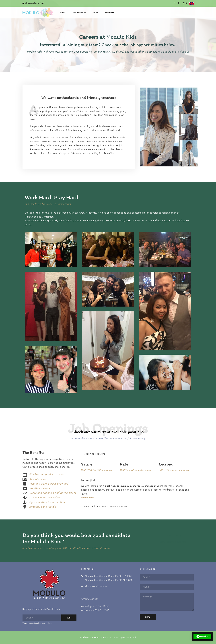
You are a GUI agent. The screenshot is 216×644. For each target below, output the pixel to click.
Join (69, 618)
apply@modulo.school (177, 539)
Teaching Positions (95, 454)
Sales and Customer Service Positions (105, 506)
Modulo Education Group (93, 637)
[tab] (137, 454)
